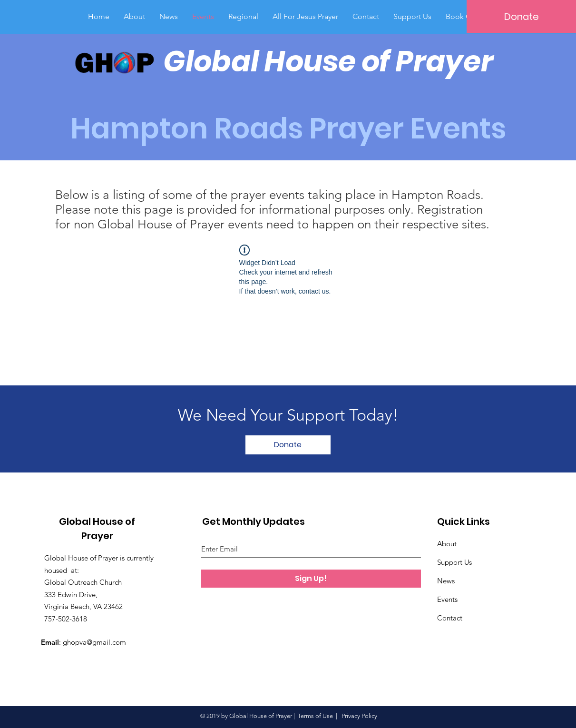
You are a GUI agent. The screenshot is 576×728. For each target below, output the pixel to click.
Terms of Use (315, 716)
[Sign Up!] (311, 579)
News (446, 581)
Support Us (454, 562)
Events (447, 599)
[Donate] (521, 17)
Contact (450, 618)
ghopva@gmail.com (94, 642)
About (447, 544)
